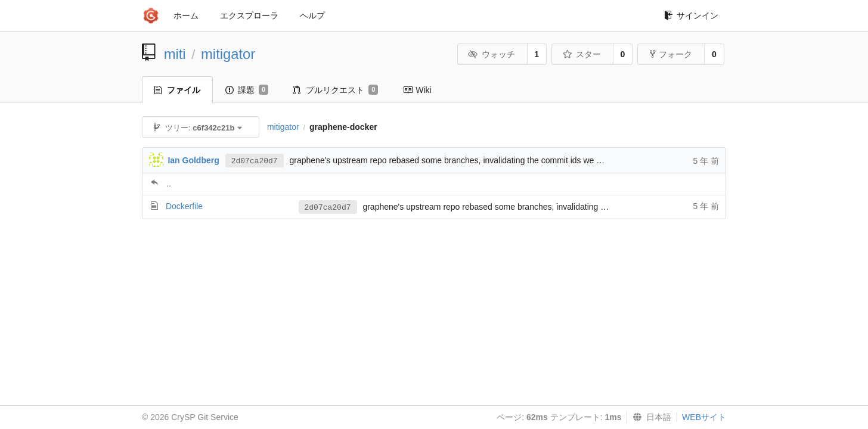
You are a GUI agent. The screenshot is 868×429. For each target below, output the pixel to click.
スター (582, 54)
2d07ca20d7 (255, 161)
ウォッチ (492, 54)
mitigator (228, 54)
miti (175, 54)
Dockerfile (184, 206)
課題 (247, 90)
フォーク (671, 54)
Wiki (417, 90)
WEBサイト (704, 417)
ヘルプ (312, 15)
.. (169, 184)
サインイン (691, 15)
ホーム (186, 15)
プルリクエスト (336, 90)
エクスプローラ (249, 15)
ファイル (177, 90)
